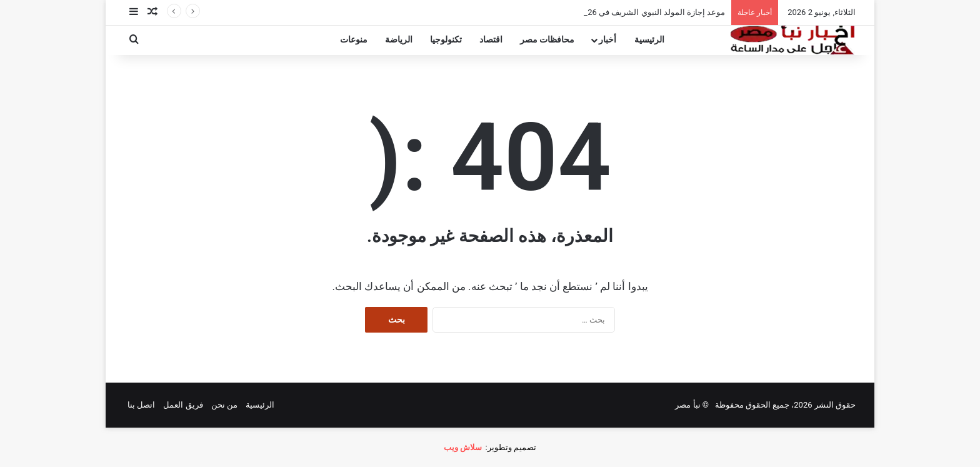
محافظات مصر (547, 40)
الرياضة (399, 40)
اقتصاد (491, 40)
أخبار (607, 40)
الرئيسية (649, 40)
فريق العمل (183, 405)
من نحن (224, 405)
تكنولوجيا (446, 40)
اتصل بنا (141, 405)
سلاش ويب (463, 447)
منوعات (354, 40)
